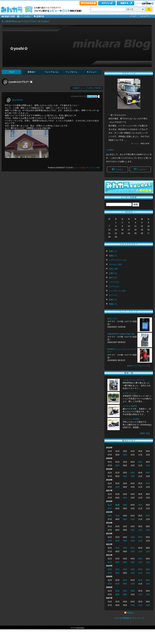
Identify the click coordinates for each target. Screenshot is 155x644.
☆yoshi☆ (19, 48)
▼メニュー (92, 72)
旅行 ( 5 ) (113, 278)
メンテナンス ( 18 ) (117, 291)
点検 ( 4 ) (113, 273)
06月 (148, 473)
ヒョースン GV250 (131, 419)
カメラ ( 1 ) (114, 286)
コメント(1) (79, 168)
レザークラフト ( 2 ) (118, 260)
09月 (125, 455)
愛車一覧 (145, 433)
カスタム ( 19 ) (115, 264)
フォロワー (140, 169)
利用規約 (126, 618)
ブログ (26, 21)
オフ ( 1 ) (113, 295)
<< (123, 212)
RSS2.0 (130, 613)
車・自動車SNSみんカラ (12, 21)
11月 (140, 530)
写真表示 (98, 88)
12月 (148, 466)
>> (135, 212)
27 (148, 233)
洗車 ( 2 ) (113, 251)
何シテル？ (135, 144)
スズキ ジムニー (130, 393)
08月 (117, 466)
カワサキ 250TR (130, 406)
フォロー (117, 169)
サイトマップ (138, 618)
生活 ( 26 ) (113, 269)
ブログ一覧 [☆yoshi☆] (40, 21)
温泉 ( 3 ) (113, 300)
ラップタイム (72, 72)
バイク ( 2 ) (114, 282)
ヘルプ (138, 3)
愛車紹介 (31, 72)
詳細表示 (76, 88)
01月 (110, 505)
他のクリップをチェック (138, 366)
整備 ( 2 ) (113, 304)
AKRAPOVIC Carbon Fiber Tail (121, 334)
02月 (117, 505)
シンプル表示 (88, 88)
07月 (110, 509)
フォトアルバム (52, 72)
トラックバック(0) (92, 168)
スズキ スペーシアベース (134, 380)
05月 (140, 462)
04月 (133, 473)
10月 (133, 476)
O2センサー (113, 319)
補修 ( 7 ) (113, 256)
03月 (125, 505)
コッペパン (17, 100)
